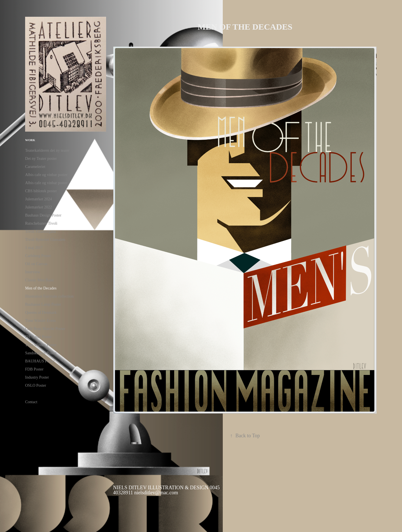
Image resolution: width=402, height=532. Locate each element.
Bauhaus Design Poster (43, 215)
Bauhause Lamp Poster (43, 304)
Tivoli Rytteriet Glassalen (45, 240)
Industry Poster (37, 377)
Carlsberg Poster (38, 256)
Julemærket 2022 (39, 207)
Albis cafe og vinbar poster (46, 175)
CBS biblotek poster (41, 191)
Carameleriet (35, 167)
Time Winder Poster (41, 345)
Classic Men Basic (40, 280)
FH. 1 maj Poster (38, 337)
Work (30, 140)
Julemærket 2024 (39, 199)
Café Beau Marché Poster (45, 329)
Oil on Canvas (36, 264)
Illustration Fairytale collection (49, 296)
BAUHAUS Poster (40, 361)
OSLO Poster (36, 385)
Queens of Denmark (41, 313)
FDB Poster (34, 369)
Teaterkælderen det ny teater (47, 150)
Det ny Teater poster (41, 159)
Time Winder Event (40, 321)
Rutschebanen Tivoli (41, 223)
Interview (33, 272)
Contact (31, 402)
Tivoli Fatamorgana (40, 231)
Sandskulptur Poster (41, 353)
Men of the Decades (41, 288)
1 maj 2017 (34, 248)
